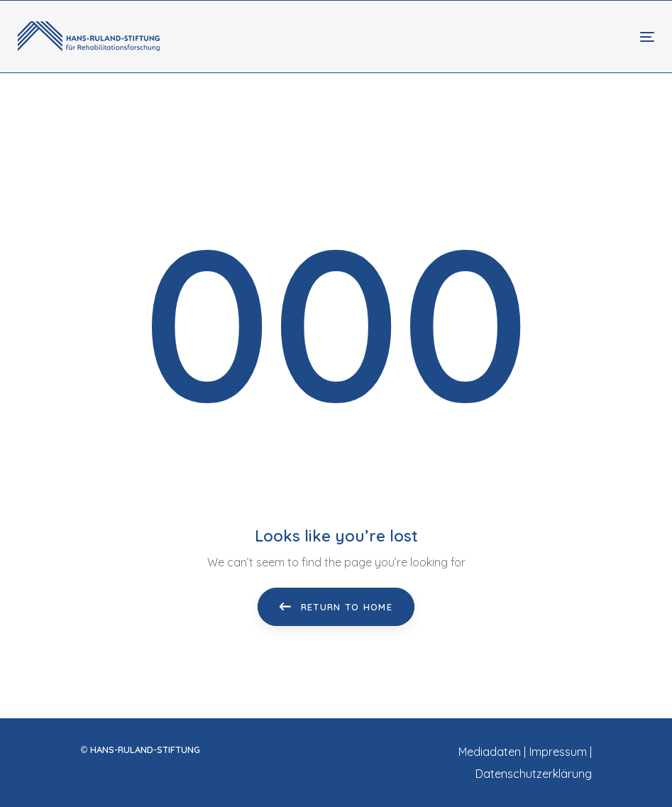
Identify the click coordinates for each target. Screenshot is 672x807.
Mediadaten (490, 752)
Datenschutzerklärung (534, 774)
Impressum (558, 752)
